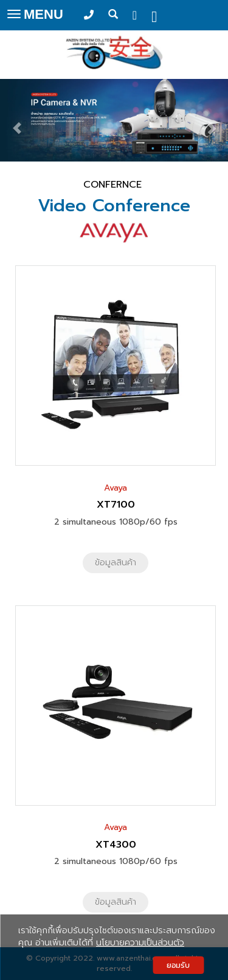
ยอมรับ (178, 965)
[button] (17, 122)
